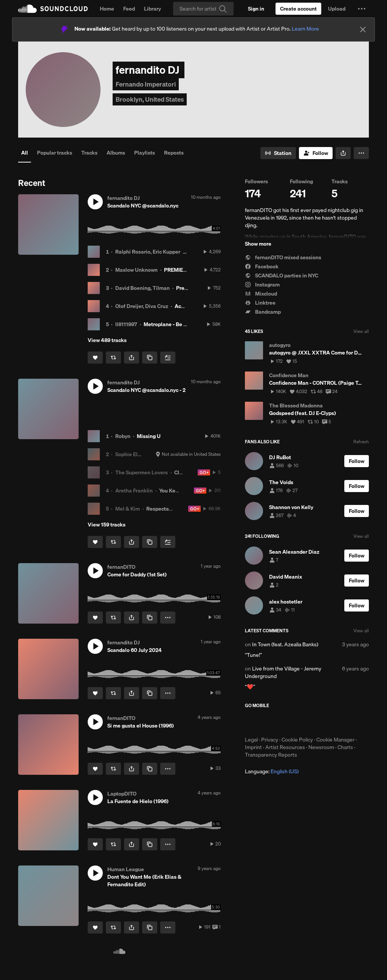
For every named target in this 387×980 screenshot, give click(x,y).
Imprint (253, 747)
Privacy (270, 740)
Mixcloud (261, 294)
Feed (129, 9)
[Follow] (316, 153)
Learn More (305, 29)
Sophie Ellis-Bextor (138, 454)
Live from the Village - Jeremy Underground (283, 672)
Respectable (161, 509)
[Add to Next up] (168, 358)
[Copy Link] (150, 358)
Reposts (174, 153)
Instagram (262, 285)
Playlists (145, 153)
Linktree (260, 303)
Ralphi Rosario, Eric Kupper (148, 252)
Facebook (262, 266)
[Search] (203, 9)
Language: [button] (272, 771)
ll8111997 (126, 324)
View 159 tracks (107, 525)
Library (152, 9)
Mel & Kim (128, 509)
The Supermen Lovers (142, 472)
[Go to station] (278, 153)
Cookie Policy (297, 740)
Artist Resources (285, 747)
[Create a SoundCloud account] (298, 9)
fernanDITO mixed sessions (283, 257)
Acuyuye (185, 306)
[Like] (95, 358)
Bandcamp (263, 312)
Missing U (149, 436)
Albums (116, 153)
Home (107, 9)
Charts (345, 747)
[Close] (363, 29)
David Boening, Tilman (142, 288)
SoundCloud (53, 9)
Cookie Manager (335, 740)
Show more (258, 244)
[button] (362, 9)
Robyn (123, 436)
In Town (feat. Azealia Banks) (285, 644)
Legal (251, 740)
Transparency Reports (271, 755)
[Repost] (113, 358)
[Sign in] (256, 9)
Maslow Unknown (136, 270)
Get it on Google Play (319, 722)
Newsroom (321, 747)
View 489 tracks (107, 340)
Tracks (89, 153)
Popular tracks (55, 153)
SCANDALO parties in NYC (282, 276)
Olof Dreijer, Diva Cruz (142, 306)
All (25, 153)
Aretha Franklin (134, 491)
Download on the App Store (268, 722)
